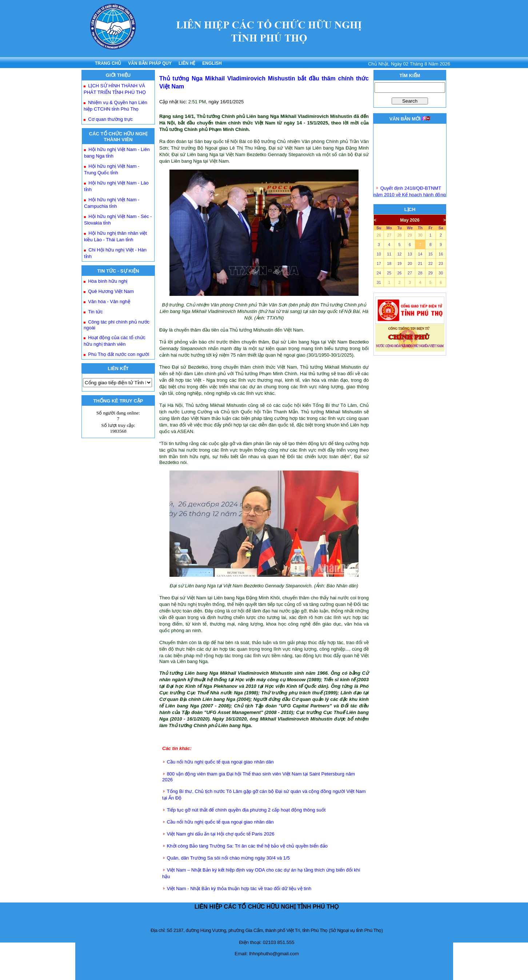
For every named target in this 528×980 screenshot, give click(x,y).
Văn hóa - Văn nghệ (109, 301)
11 (389, 254)
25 (389, 273)
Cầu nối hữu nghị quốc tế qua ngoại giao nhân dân (220, 762)
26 (379, 235)
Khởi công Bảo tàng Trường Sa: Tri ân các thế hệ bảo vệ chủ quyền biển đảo (247, 846)
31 (379, 282)
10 (379, 254)
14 (420, 254)
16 (441, 254)
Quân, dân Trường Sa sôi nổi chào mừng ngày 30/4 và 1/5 (228, 858)
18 (389, 263)
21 (420, 263)
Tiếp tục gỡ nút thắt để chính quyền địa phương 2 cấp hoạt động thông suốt (246, 810)
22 (431, 263)
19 (400, 263)
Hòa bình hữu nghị (108, 281)
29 (410, 235)
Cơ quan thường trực (110, 119)
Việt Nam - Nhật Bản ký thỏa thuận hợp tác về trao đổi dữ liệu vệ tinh (239, 888)
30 (420, 235)
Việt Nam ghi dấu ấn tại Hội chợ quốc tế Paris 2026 (221, 834)
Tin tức (95, 312)
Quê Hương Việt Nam (111, 291)
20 (410, 263)
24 (379, 273)
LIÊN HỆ (187, 63)
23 (441, 263)
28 (400, 235)
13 (410, 254)
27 (389, 235)
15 (431, 254)
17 (379, 263)
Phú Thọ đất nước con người (119, 354)
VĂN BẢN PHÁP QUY (150, 63)
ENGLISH (212, 63)
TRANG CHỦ (108, 63)
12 (400, 254)
